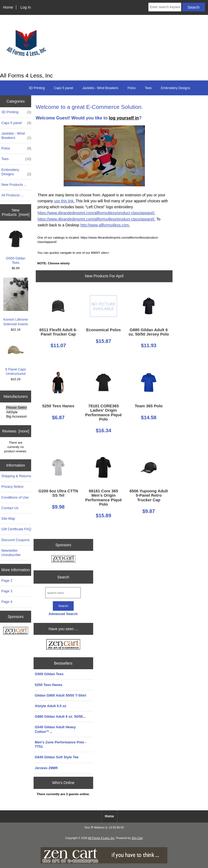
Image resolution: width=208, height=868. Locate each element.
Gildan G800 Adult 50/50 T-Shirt (61, 695)
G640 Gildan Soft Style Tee (57, 757)
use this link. (64, 201)
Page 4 (7, 602)
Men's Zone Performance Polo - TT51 (61, 744)
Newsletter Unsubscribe (11, 553)
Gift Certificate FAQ (16, 529)
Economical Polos (103, 330)
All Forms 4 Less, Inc (101, 838)
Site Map (8, 518)
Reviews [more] (16, 431)
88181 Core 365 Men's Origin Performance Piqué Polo (104, 498)
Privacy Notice (12, 487)
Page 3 (7, 591)
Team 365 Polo (149, 406)
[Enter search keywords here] (165, 7)
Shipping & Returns (16, 476)
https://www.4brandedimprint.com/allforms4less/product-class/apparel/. (97, 213)
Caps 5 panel (64, 88)
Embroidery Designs (175, 88)
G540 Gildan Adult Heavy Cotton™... (55, 729)
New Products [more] (16, 212)
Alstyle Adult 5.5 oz (51, 706)
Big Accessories (16, 417)
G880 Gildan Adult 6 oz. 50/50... (60, 716)
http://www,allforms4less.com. (105, 225)
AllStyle (16, 412)
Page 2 (7, 581)
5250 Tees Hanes (58, 406)
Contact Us (10, 508)
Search (63, 577)
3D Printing (37, 88)
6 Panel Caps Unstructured (16, 357)
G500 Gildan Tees (16, 246)
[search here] (63, 593)
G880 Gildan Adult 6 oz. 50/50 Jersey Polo (149, 332)
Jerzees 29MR (46, 768)
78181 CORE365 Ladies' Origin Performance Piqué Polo (104, 413)
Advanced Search (63, 614)
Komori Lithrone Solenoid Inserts (16, 302)
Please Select (16, 408)
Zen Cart (137, 838)
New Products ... (14, 185)
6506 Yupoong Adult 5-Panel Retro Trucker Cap (149, 495)
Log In (26, 7)
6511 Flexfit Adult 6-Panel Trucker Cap (58, 332)
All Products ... (12, 195)
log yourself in (124, 118)
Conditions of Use (15, 497)
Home (8, 7)
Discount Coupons (15, 540)
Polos (132, 88)
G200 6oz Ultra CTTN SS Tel (58, 493)
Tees (148, 88)
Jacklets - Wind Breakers (100, 88)
